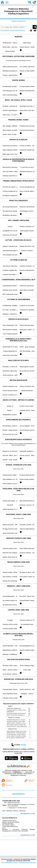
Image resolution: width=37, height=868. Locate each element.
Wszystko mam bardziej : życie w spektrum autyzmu (18, 721)
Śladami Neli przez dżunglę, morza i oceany (17, 731)
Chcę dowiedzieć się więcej (9, 862)
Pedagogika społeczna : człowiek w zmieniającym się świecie (20, 710)
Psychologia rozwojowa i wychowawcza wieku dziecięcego (20, 713)
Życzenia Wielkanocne (10, 818)
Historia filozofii (10, 712)
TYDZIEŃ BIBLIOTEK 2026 (11, 801)
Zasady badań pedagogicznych (14, 708)
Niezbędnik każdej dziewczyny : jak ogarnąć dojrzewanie (19, 720)
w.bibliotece (18, 772)
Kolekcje (22, 30)
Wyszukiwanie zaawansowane (10, 30)
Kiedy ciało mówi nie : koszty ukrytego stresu (17, 726)
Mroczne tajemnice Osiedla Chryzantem (16, 738)
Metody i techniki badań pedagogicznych (16, 715)
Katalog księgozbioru (19, 21)
